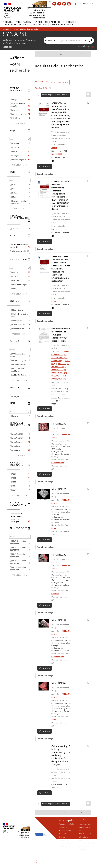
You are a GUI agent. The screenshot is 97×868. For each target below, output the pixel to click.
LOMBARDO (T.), (60, 382)
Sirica (55, 537)
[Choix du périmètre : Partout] (51, 40)
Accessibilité (64, 858)
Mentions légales (66, 855)
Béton (55, 310)
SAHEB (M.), (58, 370)
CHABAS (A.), (60, 385)
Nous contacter (85, 836)
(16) (20, 334)
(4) (20, 124)
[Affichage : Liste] (63, 54)
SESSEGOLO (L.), (60, 367)
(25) (20, 165)
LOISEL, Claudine (60, 388)
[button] (20, 246)
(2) (20, 456)
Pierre (55, 235)
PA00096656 (58, 160)
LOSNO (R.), (59, 376)
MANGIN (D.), (60, 379)
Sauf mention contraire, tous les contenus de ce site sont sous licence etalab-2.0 (86, 858)
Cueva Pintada (59, 472)
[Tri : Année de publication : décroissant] (56, 95)
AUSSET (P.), (64, 373)
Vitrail (55, 154)
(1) (20, 209)
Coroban (56, 603)
